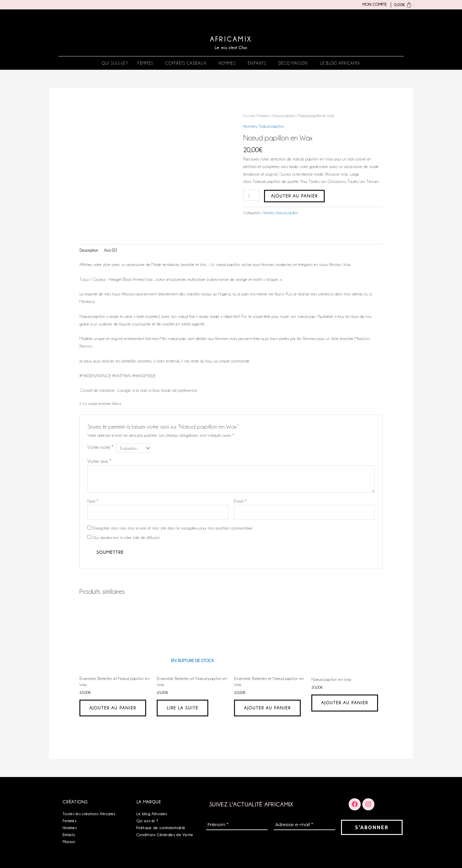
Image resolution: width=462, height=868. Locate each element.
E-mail (240, 501)
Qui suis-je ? (115, 63)
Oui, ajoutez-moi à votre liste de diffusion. (124, 537)
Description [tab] (89, 250)
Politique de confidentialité (161, 828)
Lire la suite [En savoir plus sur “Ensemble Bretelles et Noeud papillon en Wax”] (182, 708)
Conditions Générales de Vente (165, 835)
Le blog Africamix (340, 63)
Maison (69, 842)
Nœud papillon (284, 116)
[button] (147, 63)
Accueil (249, 116)
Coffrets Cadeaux (186, 63)
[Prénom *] (237, 825)
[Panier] (402, 5)
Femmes (145, 63)
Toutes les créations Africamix (89, 814)
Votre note (100, 447)
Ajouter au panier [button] (113, 708)
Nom (93, 501)
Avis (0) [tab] (110, 250)
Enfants (257, 63)
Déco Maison (293, 63)
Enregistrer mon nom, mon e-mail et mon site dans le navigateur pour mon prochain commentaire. (173, 528)
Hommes (227, 63)
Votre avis (99, 461)
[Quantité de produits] (251, 195)
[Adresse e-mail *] (305, 825)
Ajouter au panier (294, 196)
